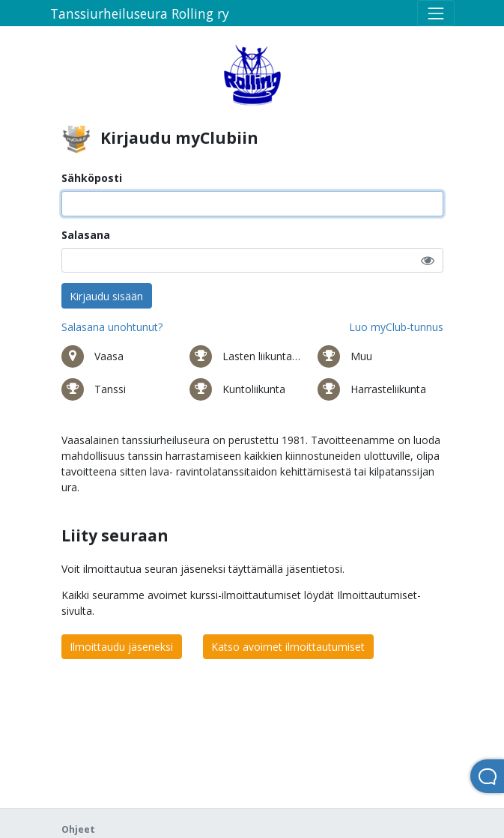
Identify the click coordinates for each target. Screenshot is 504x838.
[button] (428, 260)
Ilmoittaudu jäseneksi (121, 647)
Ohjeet (78, 829)
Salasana (86, 235)
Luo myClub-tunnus (396, 327)
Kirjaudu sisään (106, 296)
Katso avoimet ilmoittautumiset (288, 647)
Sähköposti (92, 178)
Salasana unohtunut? (112, 327)
